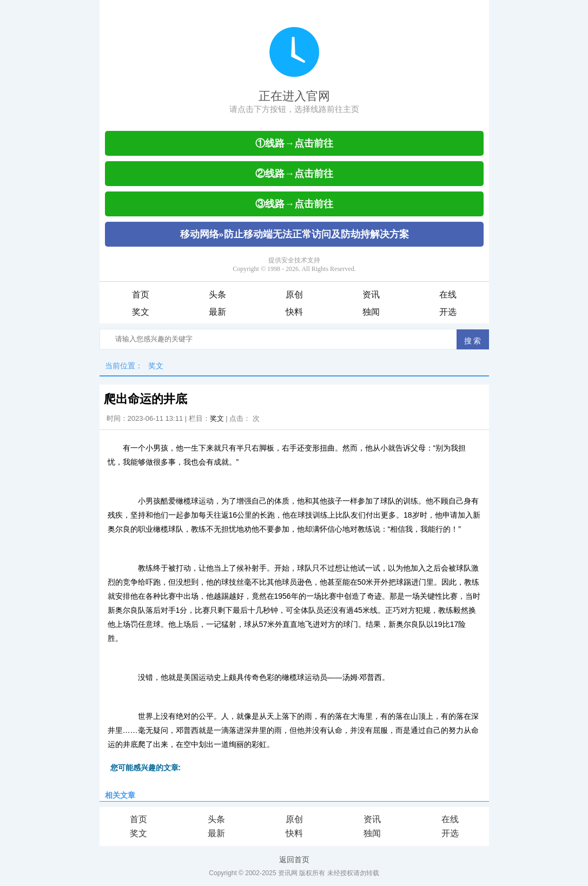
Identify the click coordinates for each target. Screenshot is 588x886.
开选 (448, 312)
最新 (217, 312)
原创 (294, 295)
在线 (448, 295)
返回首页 (294, 859)
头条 (217, 295)
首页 (141, 295)
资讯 (371, 295)
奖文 (141, 312)
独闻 (371, 312)
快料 (294, 312)
